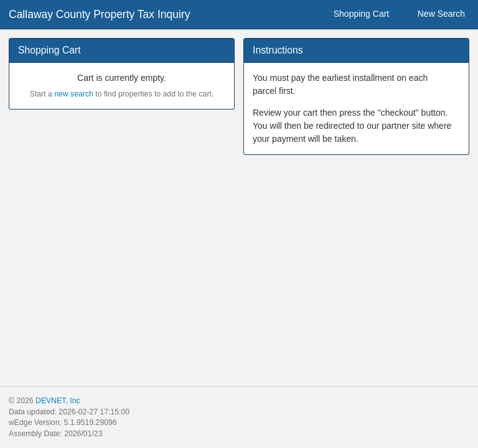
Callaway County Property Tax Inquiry (99, 14)
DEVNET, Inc (58, 401)
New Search (433, 14)
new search (74, 94)
